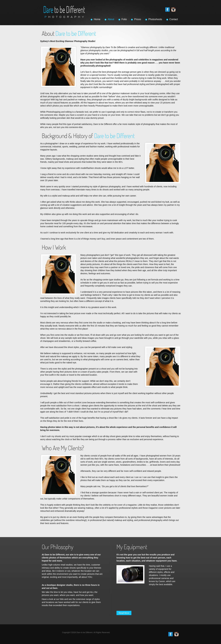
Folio (124, 19)
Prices (138, 19)
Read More (124, 613)
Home (97, 19)
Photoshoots (155, 19)
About (111, 19)
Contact (174, 19)
